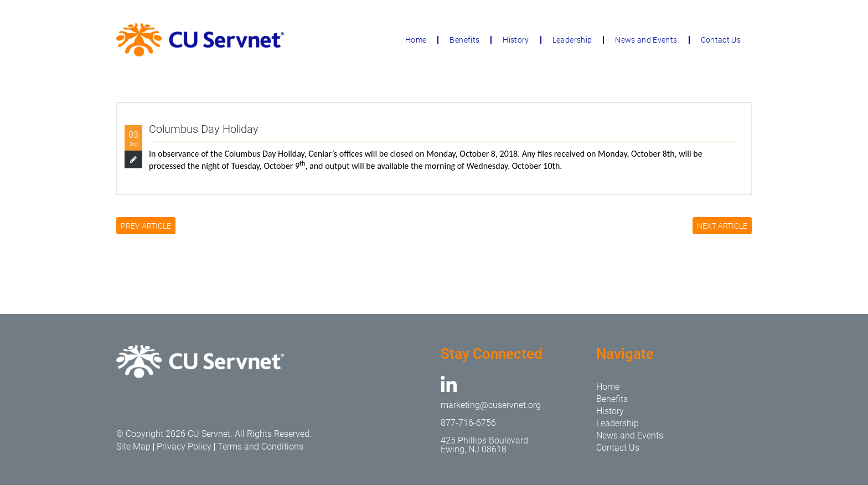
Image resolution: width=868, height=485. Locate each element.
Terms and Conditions (260, 447)
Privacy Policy (184, 447)
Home (416, 40)
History (516, 40)
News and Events (646, 40)
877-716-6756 (468, 423)
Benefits (464, 40)
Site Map (133, 447)
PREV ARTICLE (146, 226)
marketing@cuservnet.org (491, 405)
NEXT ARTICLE (722, 226)
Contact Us (721, 40)
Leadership (572, 40)
